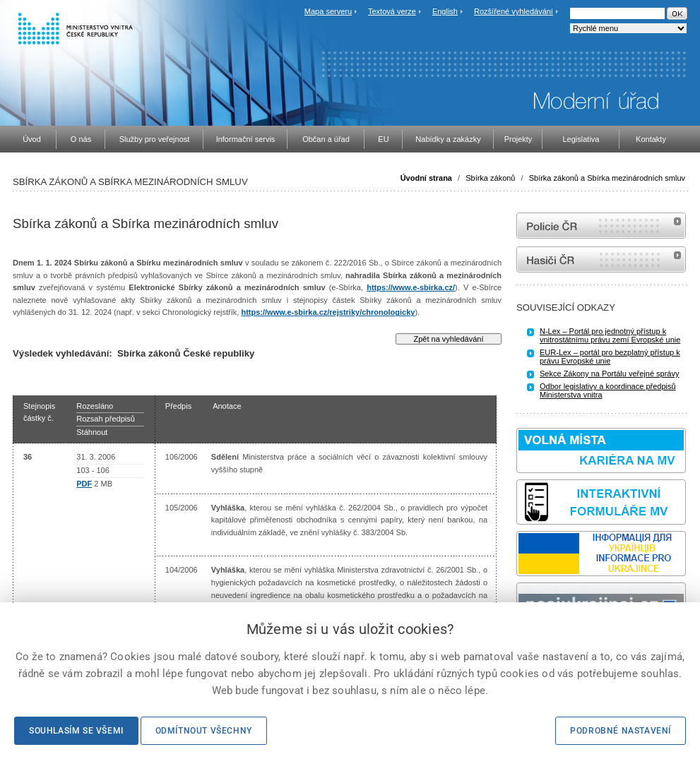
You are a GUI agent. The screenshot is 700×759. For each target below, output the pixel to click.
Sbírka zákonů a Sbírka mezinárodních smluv (607, 178)
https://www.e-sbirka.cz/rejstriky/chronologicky (328, 312)
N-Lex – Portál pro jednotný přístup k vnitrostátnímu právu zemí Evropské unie (610, 335)
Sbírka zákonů (490, 178)
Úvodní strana (426, 178)
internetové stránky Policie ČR (601, 226)
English (445, 11)
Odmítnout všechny (204, 731)
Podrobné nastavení (621, 731)
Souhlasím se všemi (76, 731)
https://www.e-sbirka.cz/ (411, 287)
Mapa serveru (328, 11)
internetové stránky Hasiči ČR (601, 259)
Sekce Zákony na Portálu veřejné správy (610, 373)
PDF (84, 484)
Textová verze (392, 11)
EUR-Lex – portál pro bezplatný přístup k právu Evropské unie (610, 357)
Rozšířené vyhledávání (514, 11)
